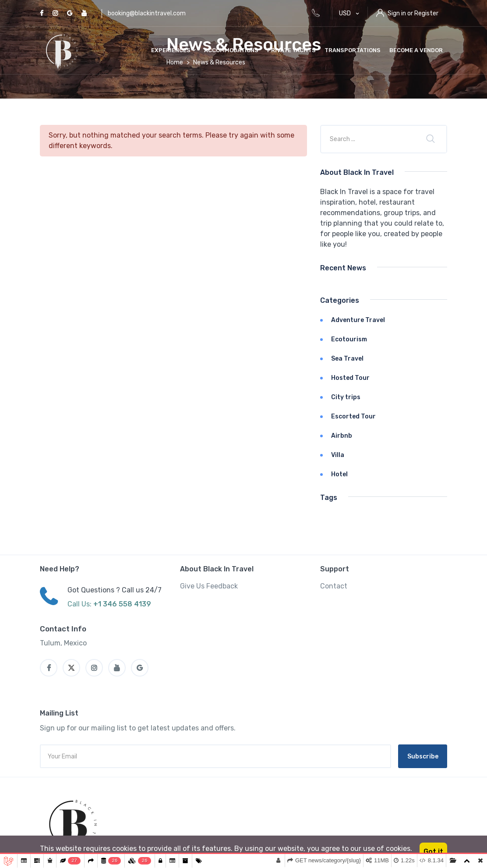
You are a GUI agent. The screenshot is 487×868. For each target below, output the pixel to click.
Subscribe (423, 756)
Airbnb (342, 436)
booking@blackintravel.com (147, 13)
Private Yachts (291, 50)
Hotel (339, 474)
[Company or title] (370, 139)
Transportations (353, 50)
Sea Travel (347, 359)
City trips (346, 397)
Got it (433, 852)
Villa (338, 455)
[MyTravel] (74, 824)
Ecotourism (349, 339)
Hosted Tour (350, 378)
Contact (334, 586)
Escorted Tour (353, 416)
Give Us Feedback (209, 586)
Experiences (173, 50)
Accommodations (231, 50)
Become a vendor (416, 50)
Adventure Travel (358, 320)
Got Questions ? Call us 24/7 (115, 590)
